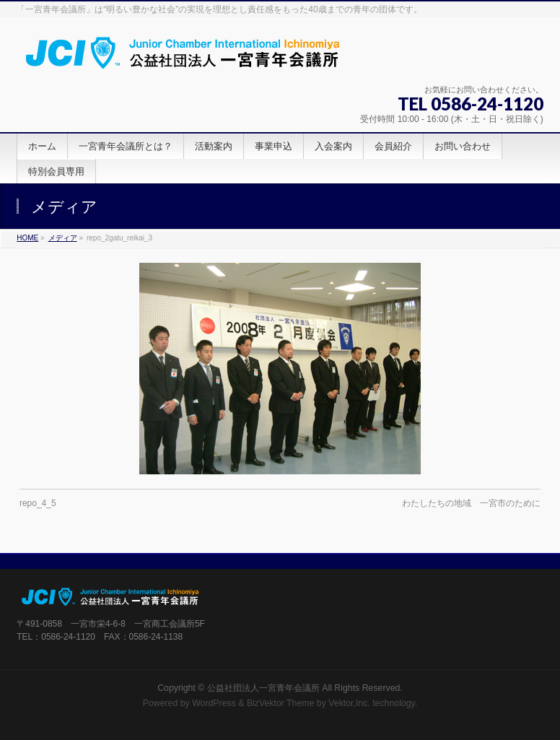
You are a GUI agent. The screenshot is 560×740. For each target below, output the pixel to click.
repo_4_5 (38, 503)
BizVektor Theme (281, 703)
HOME (27, 238)
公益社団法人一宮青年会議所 (263, 688)
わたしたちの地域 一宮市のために (471, 503)
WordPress (214, 703)
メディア (63, 238)
